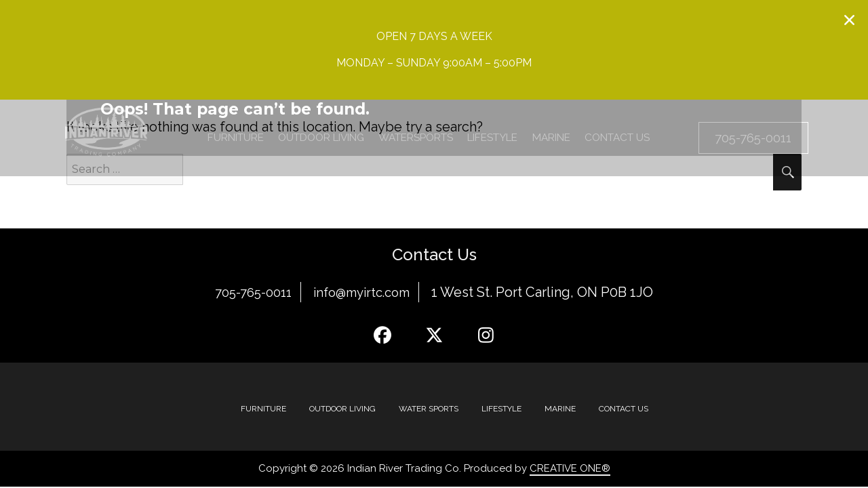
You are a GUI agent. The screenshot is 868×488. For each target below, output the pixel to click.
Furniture (263, 409)
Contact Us (624, 409)
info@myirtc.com (366, 292)
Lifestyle (501, 409)
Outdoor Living (342, 409)
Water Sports (429, 409)
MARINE (560, 409)
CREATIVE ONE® (570, 468)
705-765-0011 (249, 292)
